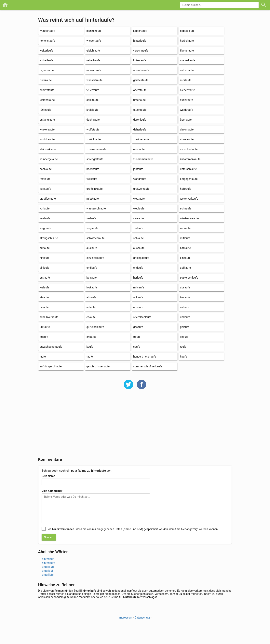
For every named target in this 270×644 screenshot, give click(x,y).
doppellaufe (187, 31)
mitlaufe (185, 238)
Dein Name (48, 476)
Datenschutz (142, 618)
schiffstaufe (47, 90)
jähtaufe (138, 169)
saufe (137, 347)
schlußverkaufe (49, 317)
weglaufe (139, 208)
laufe (43, 357)
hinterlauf (48, 559)
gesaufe (138, 327)
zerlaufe (138, 228)
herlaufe (138, 278)
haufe (183, 357)
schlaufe (138, 238)
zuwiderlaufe (141, 139)
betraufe (91, 278)
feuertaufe (93, 90)
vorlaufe (45, 208)
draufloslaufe (48, 199)
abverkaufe (187, 139)
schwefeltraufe (95, 238)
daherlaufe (140, 130)
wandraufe (140, 179)
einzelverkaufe (95, 258)
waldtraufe (186, 110)
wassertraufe (94, 80)
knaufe (184, 337)
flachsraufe (187, 51)
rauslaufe (139, 149)
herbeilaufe (187, 41)
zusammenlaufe (143, 159)
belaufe (44, 307)
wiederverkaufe (189, 218)
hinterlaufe (140, 41)
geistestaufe (141, 80)
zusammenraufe (96, 149)
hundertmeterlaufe (145, 357)
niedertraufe (187, 90)
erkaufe (91, 317)
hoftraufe (186, 189)
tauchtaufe (140, 110)
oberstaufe (140, 90)
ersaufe (91, 337)
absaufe (185, 287)
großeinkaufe (94, 189)
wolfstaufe (93, 130)
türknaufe (45, 110)
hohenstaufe (47, 41)
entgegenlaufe (189, 179)
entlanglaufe (47, 120)
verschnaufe (141, 51)
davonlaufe (187, 130)
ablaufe (44, 297)
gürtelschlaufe (95, 327)
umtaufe (45, 327)
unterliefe (48, 575)
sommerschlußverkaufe (148, 366)
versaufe (185, 228)
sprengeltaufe (95, 159)
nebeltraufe (93, 60)
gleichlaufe (93, 51)
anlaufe (91, 307)
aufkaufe (185, 268)
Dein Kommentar (52, 491)
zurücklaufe (93, 139)
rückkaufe (46, 80)
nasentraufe (94, 70)
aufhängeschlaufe (51, 366)
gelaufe (184, 327)
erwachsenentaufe (51, 347)
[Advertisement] (135, 426)
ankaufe (138, 297)
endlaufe (92, 268)
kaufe (90, 347)
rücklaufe (186, 80)
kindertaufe (140, 31)
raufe (183, 347)
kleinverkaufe (48, 149)
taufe (89, 357)
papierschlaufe (189, 278)
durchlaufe (140, 120)
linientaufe (140, 60)
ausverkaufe (187, 60)
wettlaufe (139, 199)
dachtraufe (93, 120)
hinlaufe (45, 258)
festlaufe (45, 179)
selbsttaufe (187, 70)
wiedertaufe (94, 41)
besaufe (185, 297)
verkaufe (138, 218)
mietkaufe (92, 199)
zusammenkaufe (190, 159)
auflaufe (45, 248)
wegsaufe (92, 228)
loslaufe (44, 287)
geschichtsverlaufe (98, 366)
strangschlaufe (49, 238)
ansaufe (138, 307)
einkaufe (185, 258)
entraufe (45, 278)
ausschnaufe (141, 70)
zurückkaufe (47, 139)
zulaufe (184, 307)
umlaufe (185, 317)
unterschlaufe (188, 169)
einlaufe (44, 268)
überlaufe (186, 120)
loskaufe (92, 287)
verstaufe (45, 189)
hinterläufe (48, 563)
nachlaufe (46, 169)
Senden (49, 537)
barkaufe (185, 248)
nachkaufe (93, 169)
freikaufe (92, 179)
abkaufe (91, 297)
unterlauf (47, 571)
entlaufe (138, 268)
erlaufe (44, 337)
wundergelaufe (49, 159)
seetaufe (45, 218)
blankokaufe (94, 31)
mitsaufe (139, 287)
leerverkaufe (47, 100)
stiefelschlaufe (142, 317)
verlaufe (91, 218)
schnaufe (186, 208)
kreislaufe (92, 110)
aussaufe (139, 248)
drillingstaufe (141, 258)
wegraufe (45, 228)
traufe (137, 337)
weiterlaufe (46, 51)
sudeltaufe (186, 100)
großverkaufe (141, 189)
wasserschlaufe (96, 208)
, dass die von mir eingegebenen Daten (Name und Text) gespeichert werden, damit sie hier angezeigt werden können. (133, 529)
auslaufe (92, 248)
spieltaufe (92, 100)
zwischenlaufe (189, 149)
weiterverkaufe (189, 199)
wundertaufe (47, 31)
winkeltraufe (47, 130)
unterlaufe (139, 100)
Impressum (126, 618)
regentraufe (47, 70)
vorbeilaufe (46, 60)
